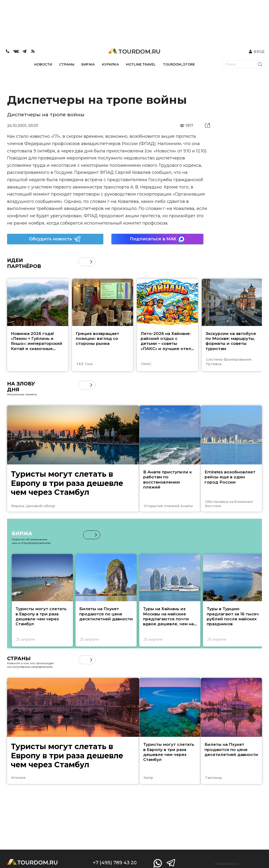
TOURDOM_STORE (179, 64)
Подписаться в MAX (157, 239)
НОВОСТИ (43, 64)
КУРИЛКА (110, 64)
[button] (91, 262)
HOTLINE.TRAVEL (141, 64)
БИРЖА (88, 64)
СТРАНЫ (67, 64)
